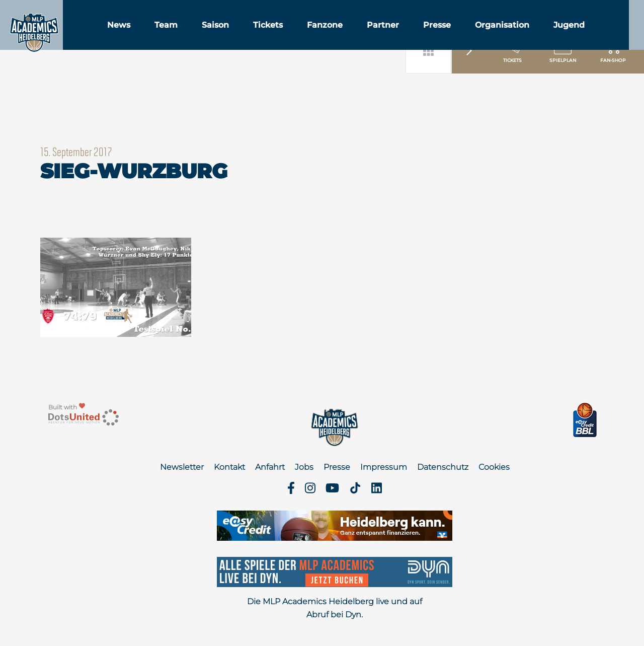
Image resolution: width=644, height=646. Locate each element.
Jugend (612, 34)
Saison (258, 34)
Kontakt (229, 467)
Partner (426, 34)
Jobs (304, 467)
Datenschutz (443, 467)
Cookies (494, 467)
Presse (480, 34)
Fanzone (368, 34)
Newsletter (182, 467)
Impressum (384, 467)
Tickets (311, 34)
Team (209, 34)
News (162, 34)
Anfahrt (270, 467)
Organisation (545, 34)
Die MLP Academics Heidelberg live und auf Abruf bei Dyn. (335, 608)
